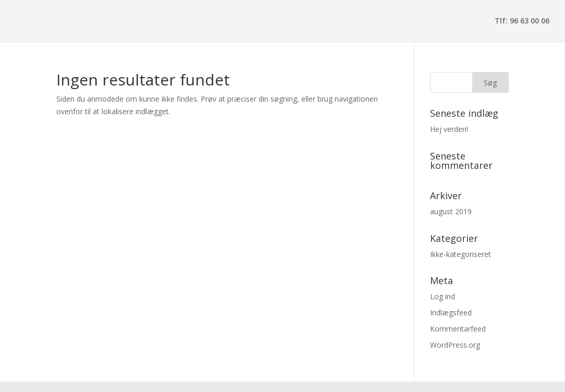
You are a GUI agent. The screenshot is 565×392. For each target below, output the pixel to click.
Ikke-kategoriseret (460, 254)
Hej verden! (449, 129)
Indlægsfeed (451, 313)
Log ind (443, 296)
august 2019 (451, 211)
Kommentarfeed (458, 329)
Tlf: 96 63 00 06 (522, 21)
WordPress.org (455, 345)
